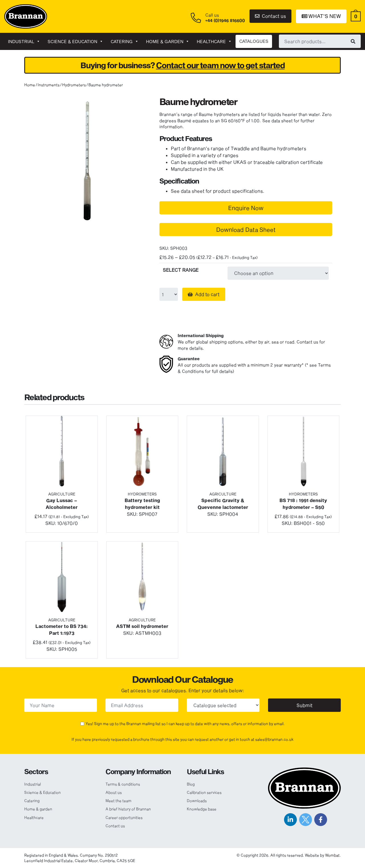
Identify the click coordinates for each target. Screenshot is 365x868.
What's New (321, 16)
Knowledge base (202, 809)
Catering (125, 41)
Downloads (197, 801)
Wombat (332, 855)
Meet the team (118, 801)
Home (30, 85)
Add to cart (207, 294)
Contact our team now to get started (220, 65)
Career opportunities (124, 817)
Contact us (270, 16)
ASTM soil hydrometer (142, 626)
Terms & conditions (123, 784)
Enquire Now (246, 208)
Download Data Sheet (246, 229)
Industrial (24, 41)
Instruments (49, 85)
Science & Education (75, 41)
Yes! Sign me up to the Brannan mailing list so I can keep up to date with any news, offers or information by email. (185, 724)
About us (114, 792)
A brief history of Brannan (128, 809)
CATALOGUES (254, 41)
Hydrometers (74, 85)
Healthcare (214, 41)
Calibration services (204, 792)
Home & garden (168, 41)
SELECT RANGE (181, 270)
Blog (191, 784)
